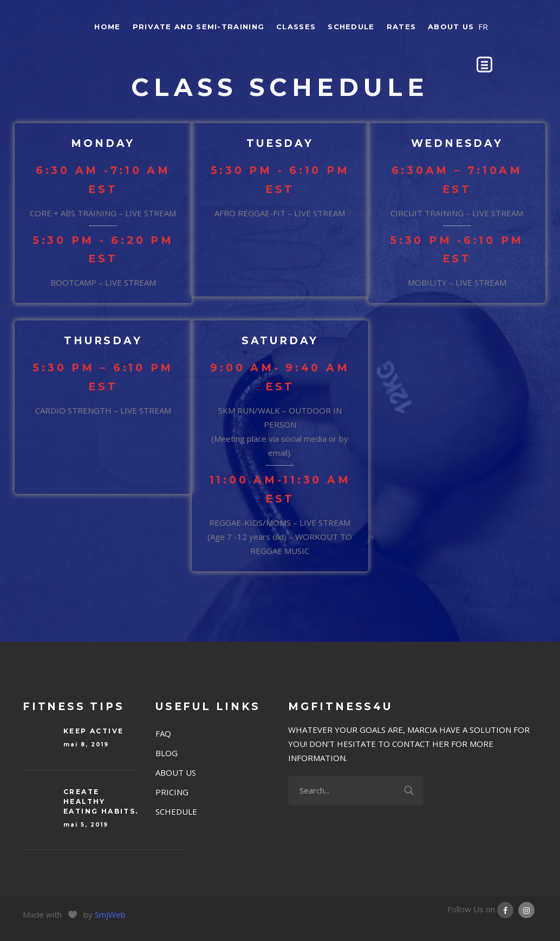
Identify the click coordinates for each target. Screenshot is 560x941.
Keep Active (93, 731)
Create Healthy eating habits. (101, 801)
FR (483, 27)
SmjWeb (110, 914)
